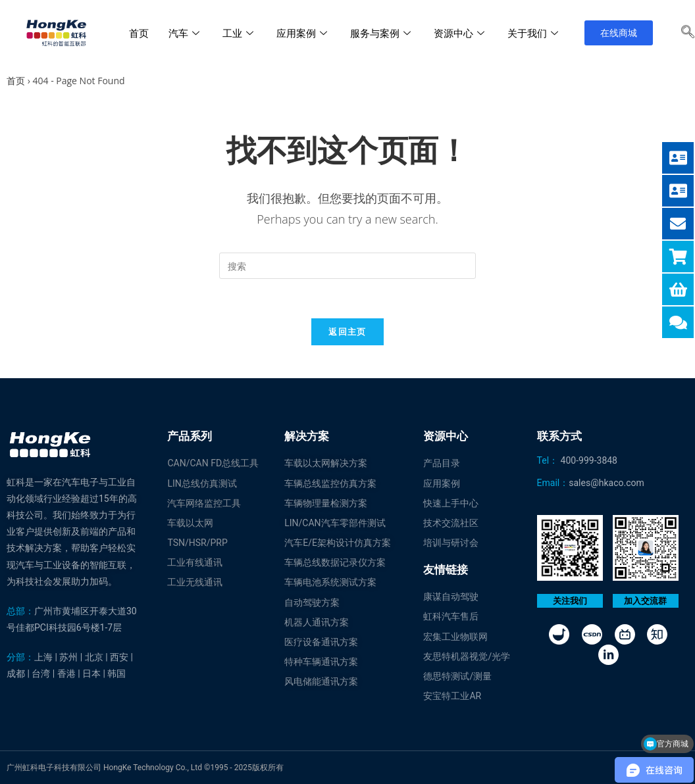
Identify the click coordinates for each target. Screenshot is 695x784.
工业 (240, 33)
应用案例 (303, 33)
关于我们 (534, 33)
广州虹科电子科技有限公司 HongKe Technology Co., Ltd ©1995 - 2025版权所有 (145, 768)
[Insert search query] (347, 266)
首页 (139, 33)
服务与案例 (382, 33)
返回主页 (347, 331)
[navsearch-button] (688, 33)
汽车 (186, 33)
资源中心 (461, 33)
